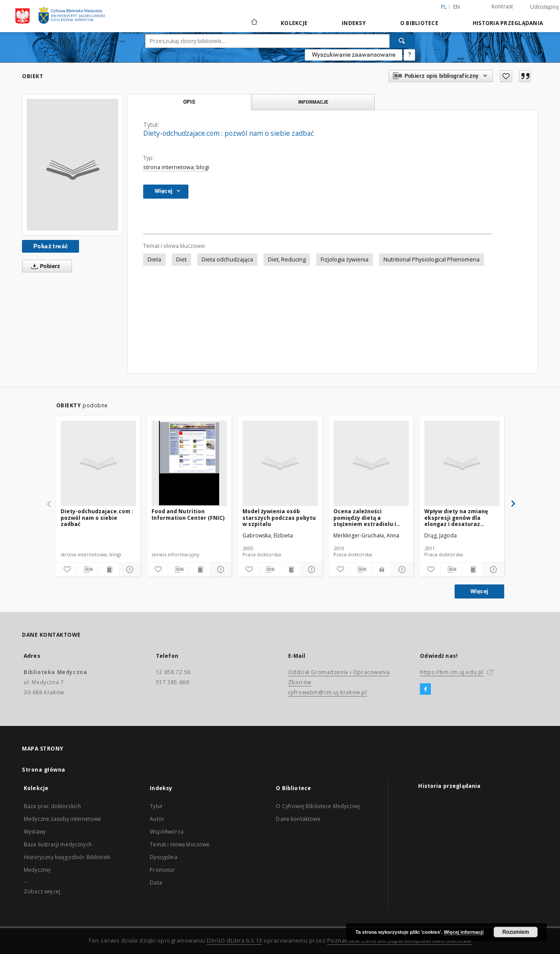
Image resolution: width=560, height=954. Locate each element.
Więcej (479, 591)
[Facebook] (425, 689)
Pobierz (44, 266)
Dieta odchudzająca (227, 259)
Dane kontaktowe (298, 819)
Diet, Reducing (287, 259)
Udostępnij (545, 7)
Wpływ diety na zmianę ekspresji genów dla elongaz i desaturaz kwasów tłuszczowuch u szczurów (458, 517)
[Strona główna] (254, 23)
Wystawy (35, 832)
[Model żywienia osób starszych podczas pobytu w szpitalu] (280, 463)
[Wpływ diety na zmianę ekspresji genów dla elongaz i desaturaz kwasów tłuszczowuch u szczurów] (462, 463)
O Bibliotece (419, 23)
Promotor (162, 870)
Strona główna (44, 770)
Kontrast (502, 6)
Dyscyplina (164, 857)
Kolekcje (294, 23)
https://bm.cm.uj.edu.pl (452, 672)
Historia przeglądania (508, 23)
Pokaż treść (51, 246)
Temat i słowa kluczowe (180, 844)
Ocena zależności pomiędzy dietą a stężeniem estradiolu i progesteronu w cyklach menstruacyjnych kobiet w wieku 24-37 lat (370, 517)
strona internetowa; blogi (176, 167)
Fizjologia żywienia (345, 259)
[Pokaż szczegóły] (128, 569)
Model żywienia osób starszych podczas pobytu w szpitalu (279, 517)
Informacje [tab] (313, 102)
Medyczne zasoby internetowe (62, 819)
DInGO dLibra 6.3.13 (235, 941)
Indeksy (354, 23)
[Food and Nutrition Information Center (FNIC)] (189, 463)
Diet (181, 259)
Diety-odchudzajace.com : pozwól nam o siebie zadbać (97, 517)
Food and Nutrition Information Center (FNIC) (188, 514)
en (457, 7)
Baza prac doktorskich (52, 806)
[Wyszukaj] (402, 41)
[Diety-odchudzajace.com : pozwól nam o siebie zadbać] (98, 463)
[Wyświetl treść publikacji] (109, 569)
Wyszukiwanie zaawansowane (354, 54)
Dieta (154, 259)
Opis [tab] (189, 102)
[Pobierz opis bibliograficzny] (88, 569)
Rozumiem (516, 932)
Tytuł (156, 806)
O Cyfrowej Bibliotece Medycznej (318, 806)
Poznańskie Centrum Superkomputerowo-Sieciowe (399, 941)
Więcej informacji (464, 932)
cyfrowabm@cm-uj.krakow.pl (328, 692)
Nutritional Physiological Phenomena (432, 259)
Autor (157, 819)
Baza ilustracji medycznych (58, 844)
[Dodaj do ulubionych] (506, 76)
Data (156, 883)
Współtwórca (167, 832)
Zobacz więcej (42, 891)
